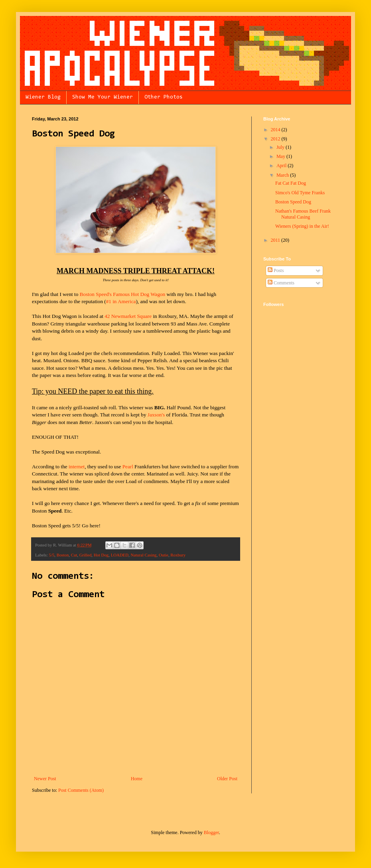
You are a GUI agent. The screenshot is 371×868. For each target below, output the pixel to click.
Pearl (128, 467)
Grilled (86, 555)
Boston (63, 555)
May (281, 156)
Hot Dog (101, 555)
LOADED (120, 555)
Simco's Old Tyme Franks (300, 193)
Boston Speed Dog (293, 202)
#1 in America (121, 301)
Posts (276, 270)
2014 (276, 130)
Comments (281, 283)
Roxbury (178, 555)
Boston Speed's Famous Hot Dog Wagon (123, 294)
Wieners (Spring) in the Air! (302, 226)
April (282, 166)
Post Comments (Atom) (81, 790)
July (281, 147)
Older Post (227, 779)
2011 (276, 240)
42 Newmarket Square (128, 316)
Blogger (211, 832)
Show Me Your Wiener (103, 97)
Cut (74, 555)
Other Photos (164, 97)
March (283, 175)
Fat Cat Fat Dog (291, 183)
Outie (164, 555)
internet (77, 467)
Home (137, 779)
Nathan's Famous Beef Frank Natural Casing (303, 214)
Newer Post (45, 779)
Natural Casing (143, 555)
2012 (276, 139)
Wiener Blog (43, 97)
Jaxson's (156, 415)
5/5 (51, 555)
